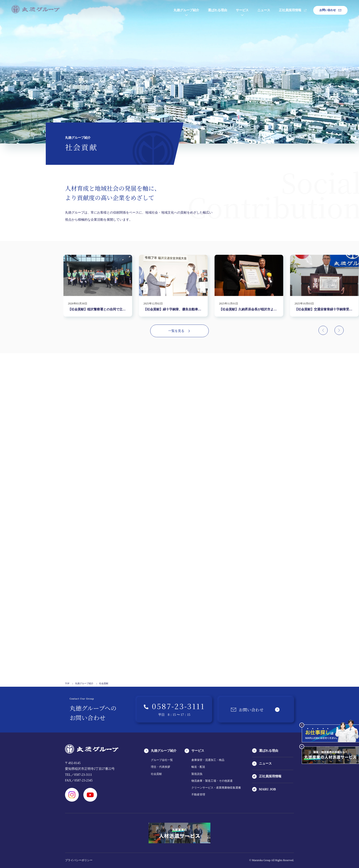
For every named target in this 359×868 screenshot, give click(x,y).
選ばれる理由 (218, 10)
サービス (242, 10)
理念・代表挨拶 (160, 767)
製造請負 (197, 774)
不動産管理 (198, 795)
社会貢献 (156, 774)
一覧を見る (179, 331)
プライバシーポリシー (79, 860)
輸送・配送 (198, 767)
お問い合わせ (330, 10)
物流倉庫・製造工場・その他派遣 (212, 781)
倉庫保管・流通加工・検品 (208, 760)
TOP (69, 683)
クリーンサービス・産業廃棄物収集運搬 (216, 788)
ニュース (264, 10)
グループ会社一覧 (162, 760)
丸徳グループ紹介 (186, 10)
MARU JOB (264, 789)
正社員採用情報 (293, 10)
